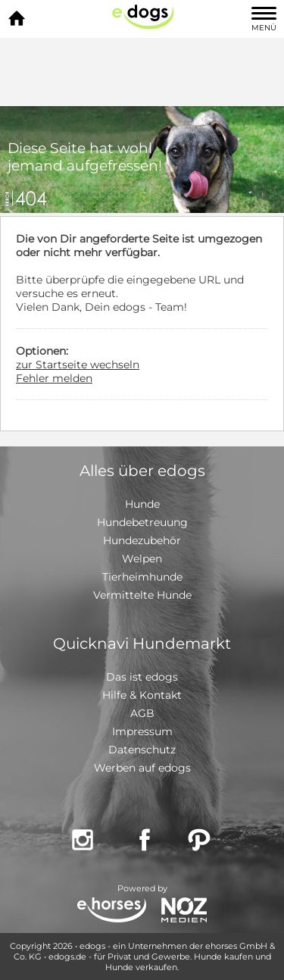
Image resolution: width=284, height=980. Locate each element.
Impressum (142, 731)
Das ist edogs (142, 677)
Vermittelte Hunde (142, 595)
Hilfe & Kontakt (142, 695)
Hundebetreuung (142, 522)
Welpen (142, 559)
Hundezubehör (142, 540)
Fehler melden (54, 378)
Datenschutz (142, 750)
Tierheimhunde (142, 577)
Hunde (142, 504)
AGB (142, 713)
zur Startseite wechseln (78, 365)
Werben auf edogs (142, 768)
